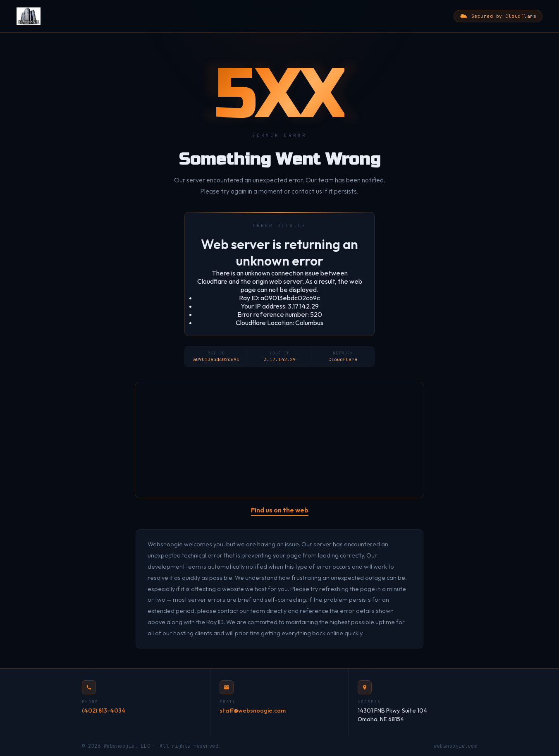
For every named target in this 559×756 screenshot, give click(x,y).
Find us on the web (280, 510)
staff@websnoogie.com (253, 711)
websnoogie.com (455, 746)
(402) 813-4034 (104, 711)
